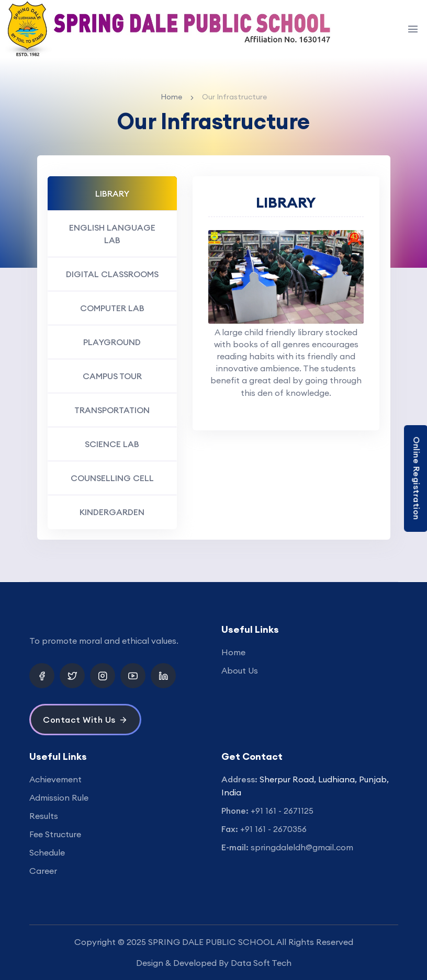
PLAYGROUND (112, 342)
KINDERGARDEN (112, 512)
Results (44, 816)
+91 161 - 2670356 (273, 829)
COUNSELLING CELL (112, 478)
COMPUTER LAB (112, 308)
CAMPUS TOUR (112, 376)
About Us (240, 670)
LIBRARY (112, 193)
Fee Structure (55, 834)
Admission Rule (59, 797)
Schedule (47, 852)
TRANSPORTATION (112, 410)
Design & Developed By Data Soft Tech (214, 963)
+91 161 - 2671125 (282, 811)
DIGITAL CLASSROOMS (112, 274)
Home (171, 97)
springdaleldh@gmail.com (302, 847)
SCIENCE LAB (112, 444)
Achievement (55, 779)
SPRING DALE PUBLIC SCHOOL (211, 942)
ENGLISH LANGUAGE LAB (112, 234)
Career (43, 871)
